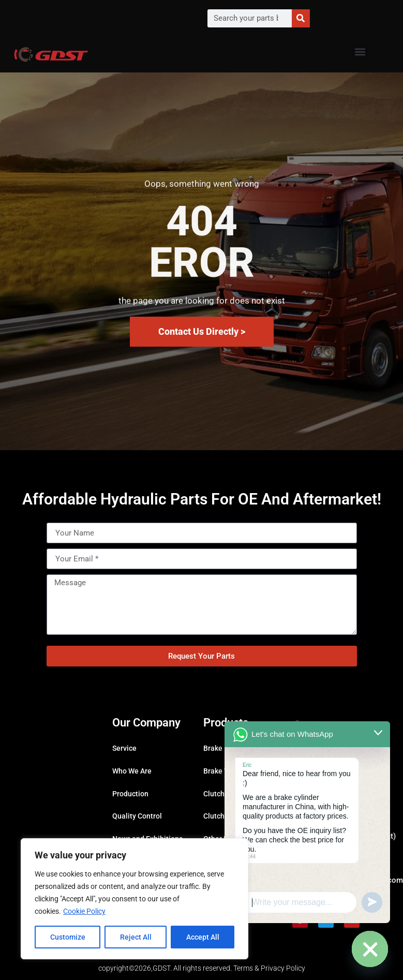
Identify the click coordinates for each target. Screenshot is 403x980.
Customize (68, 937)
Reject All (136, 937)
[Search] (301, 18)
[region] (135, 899)
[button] (360, 52)
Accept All (203, 937)
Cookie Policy (84, 911)
